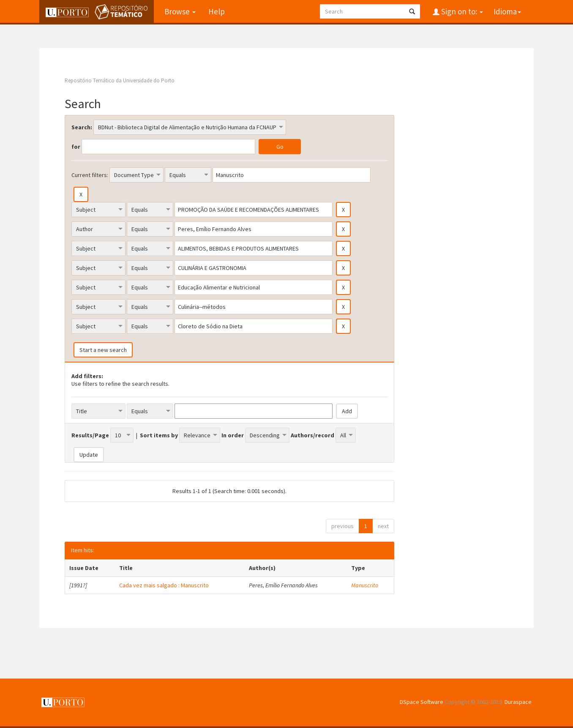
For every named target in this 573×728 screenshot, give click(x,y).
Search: (82, 127)
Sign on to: (461, 11)
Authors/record (312, 435)
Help (217, 11)
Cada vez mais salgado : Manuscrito (164, 585)
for (76, 147)
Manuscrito (365, 585)
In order (233, 435)
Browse (180, 11)
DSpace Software (422, 702)
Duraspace (518, 702)
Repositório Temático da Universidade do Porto (120, 80)
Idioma (507, 11)
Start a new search (103, 350)
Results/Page (90, 435)
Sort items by (159, 435)
